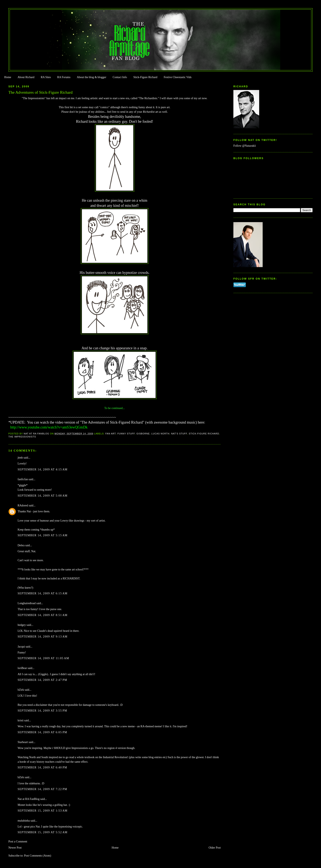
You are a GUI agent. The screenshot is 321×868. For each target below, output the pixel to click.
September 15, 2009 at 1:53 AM (43, 811)
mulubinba (24, 821)
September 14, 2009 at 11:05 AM (43, 658)
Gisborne (143, 434)
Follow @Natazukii (245, 146)
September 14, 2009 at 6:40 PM (42, 767)
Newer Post (15, 848)
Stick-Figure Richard (145, 77)
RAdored (23, 505)
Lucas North (160, 434)
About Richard (26, 77)
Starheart (23, 742)
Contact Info (120, 77)
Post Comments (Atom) (37, 856)
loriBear (22, 668)
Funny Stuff (126, 434)
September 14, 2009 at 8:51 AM (43, 615)
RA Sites (46, 77)
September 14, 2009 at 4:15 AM (43, 469)
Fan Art (111, 434)
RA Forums (64, 77)
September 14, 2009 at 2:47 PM (42, 680)
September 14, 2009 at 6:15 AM (43, 593)
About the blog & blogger (92, 77)
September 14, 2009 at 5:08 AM (43, 496)
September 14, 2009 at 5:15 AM (43, 535)
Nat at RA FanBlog (29, 799)
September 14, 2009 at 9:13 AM (43, 637)
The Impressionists (22, 437)
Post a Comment (18, 842)
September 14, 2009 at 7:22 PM (42, 789)
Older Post (215, 848)
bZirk (21, 690)
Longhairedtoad (27, 603)
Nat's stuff (179, 434)
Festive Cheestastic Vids (178, 77)
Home (8, 77)
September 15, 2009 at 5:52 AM (43, 832)
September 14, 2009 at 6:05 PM (42, 732)
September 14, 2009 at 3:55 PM (42, 711)
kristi (21, 720)
